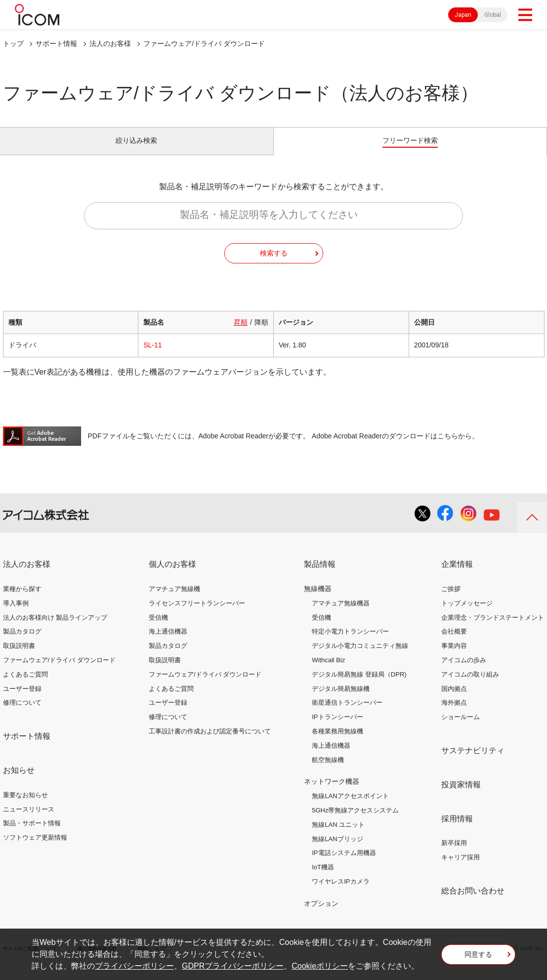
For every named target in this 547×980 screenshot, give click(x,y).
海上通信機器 (168, 643)
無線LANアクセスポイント (350, 807)
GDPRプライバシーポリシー (233, 966)
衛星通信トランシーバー (347, 714)
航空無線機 (328, 771)
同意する (478, 957)
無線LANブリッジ (337, 850)
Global (493, 15)
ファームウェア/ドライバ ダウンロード (59, 671)
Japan (463, 15)
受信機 (158, 628)
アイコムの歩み (464, 671)
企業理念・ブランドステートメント (493, 628)
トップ (13, 43)
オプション (321, 914)
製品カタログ (22, 643)
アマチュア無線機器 (341, 614)
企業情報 (457, 575)
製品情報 (320, 575)
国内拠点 (454, 700)
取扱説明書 (19, 657)
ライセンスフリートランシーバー (197, 614)
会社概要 (454, 643)
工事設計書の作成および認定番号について (210, 742)
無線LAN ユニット (338, 835)
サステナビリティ (473, 761)
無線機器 (318, 599)
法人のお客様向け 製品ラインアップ (55, 628)
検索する (274, 264)
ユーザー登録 (22, 700)
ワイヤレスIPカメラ (340, 892)
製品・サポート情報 (32, 834)
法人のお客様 (110, 43)
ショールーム (461, 728)
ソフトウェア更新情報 (35, 849)
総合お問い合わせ (473, 902)
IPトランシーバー (337, 728)
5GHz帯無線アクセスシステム (355, 821)
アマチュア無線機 (174, 600)
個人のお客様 (172, 575)
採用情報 (457, 830)
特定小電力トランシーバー (350, 643)
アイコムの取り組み (470, 685)
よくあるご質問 (25, 685)
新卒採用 (454, 854)
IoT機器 (323, 878)
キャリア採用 (461, 869)
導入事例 (16, 614)
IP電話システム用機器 (344, 864)
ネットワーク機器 (332, 793)
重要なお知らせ (25, 806)
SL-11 (152, 356)
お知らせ (19, 781)
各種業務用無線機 (337, 742)
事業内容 (454, 657)
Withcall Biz (328, 671)
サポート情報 (56, 43)
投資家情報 (461, 795)
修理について (22, 714)
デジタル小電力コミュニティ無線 (360, 657)
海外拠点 (454, 714)
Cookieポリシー (320, 966)
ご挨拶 (451, 600)
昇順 (241, 334)
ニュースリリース (29, 820)
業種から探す (22, 600)
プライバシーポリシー (134, 966)
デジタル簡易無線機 (341, 700)
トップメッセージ (467, 614)
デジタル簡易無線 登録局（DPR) (359, 685)
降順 (261, 334)
